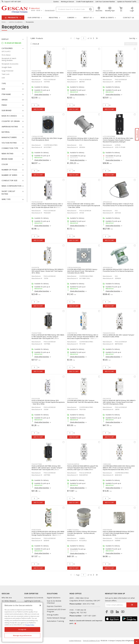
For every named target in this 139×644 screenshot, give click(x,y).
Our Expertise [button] (34, 18)
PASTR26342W (37, 202)
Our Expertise (31, 594)
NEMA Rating (8, 154)
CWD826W (107, 464)
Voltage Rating (9, 143)
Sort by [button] (132, 38)
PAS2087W (107, 399)
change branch (50, 10)
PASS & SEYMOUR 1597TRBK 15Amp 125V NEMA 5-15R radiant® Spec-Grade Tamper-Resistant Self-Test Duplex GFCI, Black (48, 337)
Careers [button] (71, 18)
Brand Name (7, 159)
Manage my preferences (22, 635)
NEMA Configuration (12, 186)
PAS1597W (35, 268)
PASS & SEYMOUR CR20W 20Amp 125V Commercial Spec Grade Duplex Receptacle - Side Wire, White (48, 402)
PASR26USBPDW (73, 464)
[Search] (75, 9)
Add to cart (38, 109)
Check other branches (42, 94)
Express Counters (54, 606)
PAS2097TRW (108, 71)
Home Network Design (56, 618)
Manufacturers (9, 137)
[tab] (13, 39)
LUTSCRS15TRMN (109, 136)
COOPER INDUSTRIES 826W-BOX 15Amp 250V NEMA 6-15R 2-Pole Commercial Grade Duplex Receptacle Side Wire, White (119, 468)
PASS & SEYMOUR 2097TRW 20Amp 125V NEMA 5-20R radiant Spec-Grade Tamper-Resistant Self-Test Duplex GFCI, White (119, 75)
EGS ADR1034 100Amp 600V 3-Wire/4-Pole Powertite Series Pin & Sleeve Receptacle (118, 205)
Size (3, 89)
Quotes (56, 2)
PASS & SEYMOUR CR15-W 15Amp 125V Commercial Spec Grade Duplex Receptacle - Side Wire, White (84, 206)
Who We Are (7, 598)
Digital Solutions (54, 598)
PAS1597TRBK (36, 333)
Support (7, 2)
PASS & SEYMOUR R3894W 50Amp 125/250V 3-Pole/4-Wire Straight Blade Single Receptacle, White (119, 533)
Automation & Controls (34, 598)
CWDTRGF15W (72, 399)
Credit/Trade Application (85, 2)
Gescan (6, 594)
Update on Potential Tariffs (127, 2)
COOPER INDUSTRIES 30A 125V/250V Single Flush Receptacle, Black (47, 139)
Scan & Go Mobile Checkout (54, 602)
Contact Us (129, 18)
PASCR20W (36, 399)
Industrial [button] (54, 18)
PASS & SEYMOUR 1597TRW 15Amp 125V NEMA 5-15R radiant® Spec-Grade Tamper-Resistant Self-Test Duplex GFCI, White (48, 75)
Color (5, 164)
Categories (7, 48)
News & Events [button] (107, 18)
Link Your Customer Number (105, 2)
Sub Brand (7, 110)
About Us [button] (88, 18)
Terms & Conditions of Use (91, 641)
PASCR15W (71, 202)
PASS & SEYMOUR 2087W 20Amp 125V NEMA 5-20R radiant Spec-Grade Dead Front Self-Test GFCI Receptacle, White (119, 402)
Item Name (6, 94)
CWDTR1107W (72, 333)
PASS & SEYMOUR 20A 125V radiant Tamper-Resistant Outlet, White (119, 336)
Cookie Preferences (75, 641)
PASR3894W (107, 530)
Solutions (52, 594)
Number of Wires (9, 175)
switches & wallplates (16, 22)
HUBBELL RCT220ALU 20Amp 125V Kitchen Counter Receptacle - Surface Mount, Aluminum (82, 533)
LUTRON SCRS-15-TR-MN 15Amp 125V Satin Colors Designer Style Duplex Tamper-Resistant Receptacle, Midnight (118, 140)
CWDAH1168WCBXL (74, 268)
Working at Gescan (67, 2)
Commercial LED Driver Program (56, 610)
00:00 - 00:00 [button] (36, 11)
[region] (22, 622)
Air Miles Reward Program (9, 602)
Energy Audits (53, 615)
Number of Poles (9, 170)
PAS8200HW (36, 530)
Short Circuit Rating (8, 193)
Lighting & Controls (32, 601)
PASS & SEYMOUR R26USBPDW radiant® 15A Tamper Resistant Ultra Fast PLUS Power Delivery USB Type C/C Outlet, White (83, 468)
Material (6, 132)
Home (4, 22)
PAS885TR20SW (109, 333)
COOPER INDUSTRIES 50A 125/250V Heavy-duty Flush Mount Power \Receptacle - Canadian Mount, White (82, 271)
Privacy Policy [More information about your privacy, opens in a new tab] (30, 625)
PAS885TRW (72, 71)
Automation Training (55, 621)
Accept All (22, 629)
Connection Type (10, 148)
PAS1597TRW (36, 71)
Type (4, 84)
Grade (5, 100)
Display (5, 39)
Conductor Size (10, 181)
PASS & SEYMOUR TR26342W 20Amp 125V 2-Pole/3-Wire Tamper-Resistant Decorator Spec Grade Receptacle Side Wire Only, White (47, 206)
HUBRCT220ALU (73, 530)
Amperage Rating (10, 127)
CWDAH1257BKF (37, 136)
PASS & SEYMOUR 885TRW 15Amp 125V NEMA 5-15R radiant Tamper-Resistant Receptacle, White (84, 75)
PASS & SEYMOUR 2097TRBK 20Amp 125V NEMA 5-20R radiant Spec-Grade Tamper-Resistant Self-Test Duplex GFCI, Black (47, 468)
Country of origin (11, 121)
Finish (4, 105)
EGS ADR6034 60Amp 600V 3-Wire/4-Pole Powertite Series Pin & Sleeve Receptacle (118, 270)
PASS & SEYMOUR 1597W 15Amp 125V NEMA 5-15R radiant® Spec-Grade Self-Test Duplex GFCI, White (48, 271)
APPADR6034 (108, 268)
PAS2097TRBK (37, 464)
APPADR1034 (107, 202)
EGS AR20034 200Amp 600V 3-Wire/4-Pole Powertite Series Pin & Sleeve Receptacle (83, 139)
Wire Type (6, 199)
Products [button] (13, 18)
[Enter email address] (116, 605)
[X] (40, 605)
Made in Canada (9, 116)
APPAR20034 (72, 136)
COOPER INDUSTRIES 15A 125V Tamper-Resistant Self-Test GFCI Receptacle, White (83, 401)
